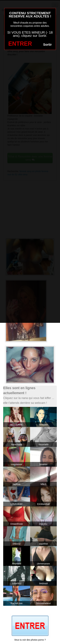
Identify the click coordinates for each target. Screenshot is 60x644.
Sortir (47, 45)
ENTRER (20, 44)
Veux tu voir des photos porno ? (30, 640)
